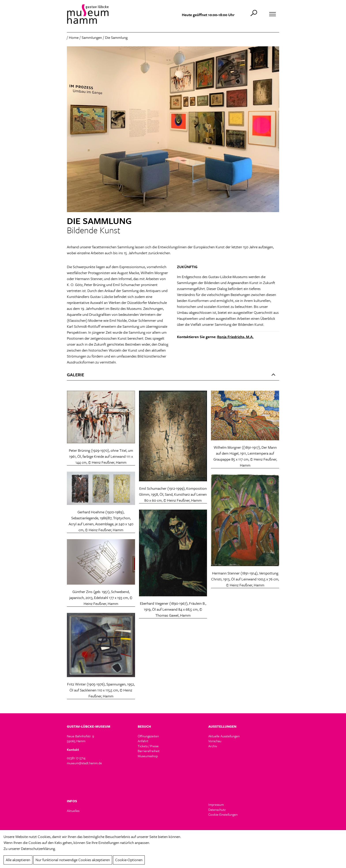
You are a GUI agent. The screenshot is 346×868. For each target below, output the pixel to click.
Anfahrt (143, 741)
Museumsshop (148, 756)
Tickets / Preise (148, 746)
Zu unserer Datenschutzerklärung (29, 848)
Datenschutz (217, 810)
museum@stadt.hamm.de (84, 763)
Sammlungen (92, 37)
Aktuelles (73, 811)
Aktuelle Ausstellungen (224, 736)
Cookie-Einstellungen (223, 814)
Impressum (216, 804)
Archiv (213, 746)
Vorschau (215, 741)
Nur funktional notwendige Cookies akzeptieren (73, 860)
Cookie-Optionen (129, 860)
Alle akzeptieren (18, 860)
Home (74, 37)
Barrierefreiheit (149, 751)
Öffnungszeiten (148, 736)
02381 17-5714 (76, 758)
